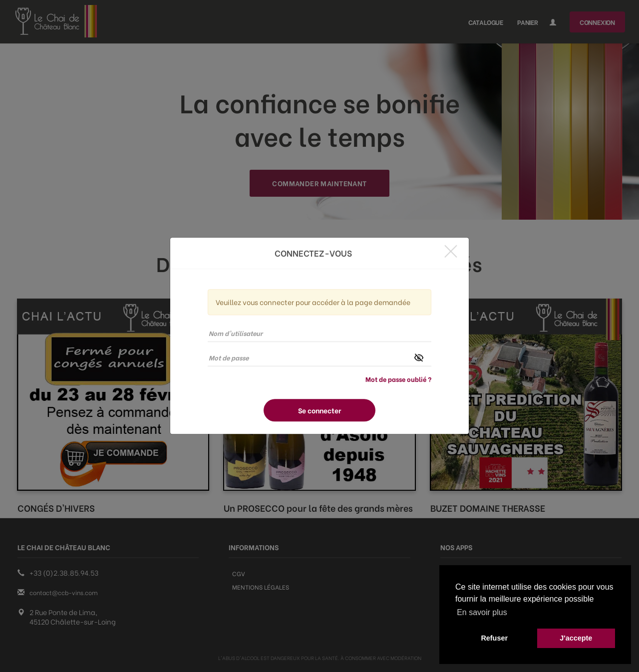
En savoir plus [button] (482, 612)
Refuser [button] (494, 638)
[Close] (451, 251)
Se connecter (319, 411)
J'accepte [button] (576, 638)
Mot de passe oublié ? (398, 379)
